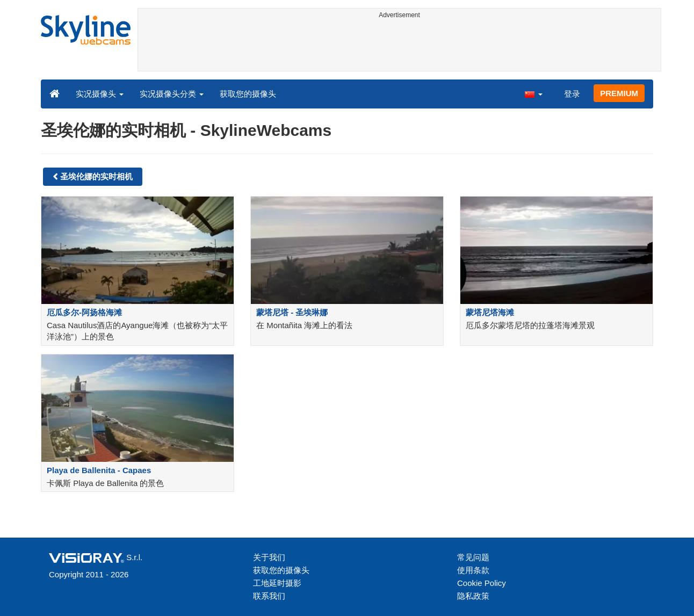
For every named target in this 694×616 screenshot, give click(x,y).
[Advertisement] (399, 47)
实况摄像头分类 (172, 94)
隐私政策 (473, 596)
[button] (533, 93)
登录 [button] (572, 94)
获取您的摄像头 (248, 94)
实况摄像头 (100, 94)
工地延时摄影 (277, 583)
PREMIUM (619, 93)
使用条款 (473, 570)
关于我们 (269, 557)
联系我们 (269, 596)
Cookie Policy (482, 583)
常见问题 (473, 557)
